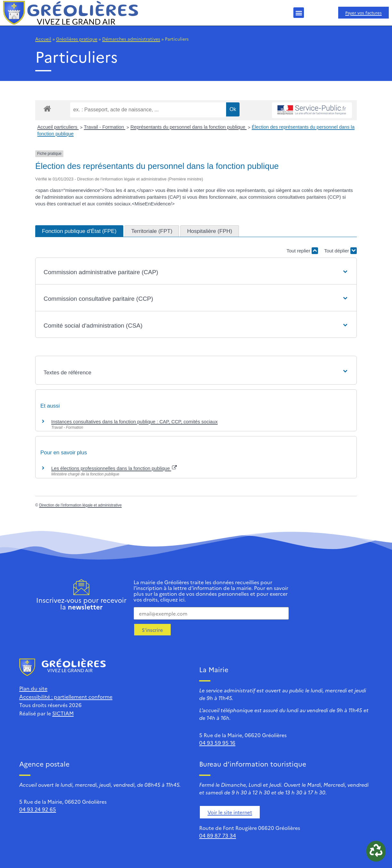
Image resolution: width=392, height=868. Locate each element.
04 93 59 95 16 (217, 743)
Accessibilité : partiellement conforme (66, 697)
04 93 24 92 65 (38, 809)
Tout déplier (340, 251)
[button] (299, 13)
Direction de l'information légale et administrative (80, 505)
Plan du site (33, 688)
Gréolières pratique (77, 39)
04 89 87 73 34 (218, 835)
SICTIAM (63, 713)
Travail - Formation (105, 127)
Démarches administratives (131, 39)
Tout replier (302, 251)
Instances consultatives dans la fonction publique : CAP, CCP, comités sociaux (135, 422)
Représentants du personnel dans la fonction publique (188, 127)
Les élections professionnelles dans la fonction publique (114, 468)
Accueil (43, 39)
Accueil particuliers (58, 127)
